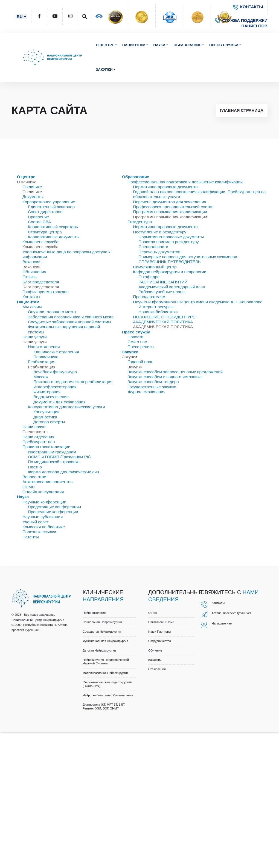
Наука (159, 45)
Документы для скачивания (59, 402)
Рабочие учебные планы (162, 292)
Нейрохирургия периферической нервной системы (106, 662)
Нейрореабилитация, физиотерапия (108, 695)
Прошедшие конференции (53, 512)
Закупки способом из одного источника (165, 377)
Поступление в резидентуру (160, 232)
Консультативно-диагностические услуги (66, 407)
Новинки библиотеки (158, 312)
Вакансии (31, 262)
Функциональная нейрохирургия (105, 641)
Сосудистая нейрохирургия (102, 632)
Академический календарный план (172, 287)
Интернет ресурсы (156, 307)
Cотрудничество (160, 641)
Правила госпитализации (46, 447)
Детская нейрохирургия (99, 650)
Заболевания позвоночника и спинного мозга (71, 317)
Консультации (47, 412)
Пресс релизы (141, 347)
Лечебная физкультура (55, 372)
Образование (187, 45)
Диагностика (45, 417)
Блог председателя (41, 282)
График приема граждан (46, 292)
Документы (33, 197)
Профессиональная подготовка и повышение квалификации (185, 182)
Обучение (155, 650)
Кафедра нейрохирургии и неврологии (170, 272)
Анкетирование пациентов (47, 482)
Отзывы (30, 277)
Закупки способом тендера (153, 382)
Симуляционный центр (155, 267)
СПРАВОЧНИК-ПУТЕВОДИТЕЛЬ (169, 262)
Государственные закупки (152, 387)
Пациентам (134, 45)
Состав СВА (39, 222)
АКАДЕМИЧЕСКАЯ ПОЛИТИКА (163, 322)
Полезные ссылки (39, 532)
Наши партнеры (160, 632)
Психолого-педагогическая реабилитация (73, 382)
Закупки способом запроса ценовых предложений (175, 372)
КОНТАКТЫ (248, 7)
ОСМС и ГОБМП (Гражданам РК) (59, 457)
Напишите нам (222, 623)
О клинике (32, 187)
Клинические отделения (56, 352)
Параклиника (46, 357)
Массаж (41, 377)
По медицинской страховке (54, 462)
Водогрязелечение (51, 397)
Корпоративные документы (54, 237)
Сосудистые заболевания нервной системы (69, 322)
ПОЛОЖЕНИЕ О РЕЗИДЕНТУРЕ (164, 317)
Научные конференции (44, 502)
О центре (105, 45)
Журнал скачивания (146, 392)
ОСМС (29, 487)
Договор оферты (49, 422)
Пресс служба (224, 45)
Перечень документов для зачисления (169, 202)
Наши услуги (35, 337)
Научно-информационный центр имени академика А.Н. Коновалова (198, 302)
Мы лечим (32, 307)
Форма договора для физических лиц (63, 472)
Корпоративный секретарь (53, 227)
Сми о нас (137, 342)
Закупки (104, 70)
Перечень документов (159, 252)
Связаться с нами (161, 622)
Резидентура (140, 222)
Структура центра (45, 232)
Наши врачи (34, 427)
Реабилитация (42, 362)
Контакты (31, 297)
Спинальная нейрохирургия (102, 622)
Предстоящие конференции (54, 507)
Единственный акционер (51, 207)
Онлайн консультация (43, 492)
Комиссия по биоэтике (44, 527)
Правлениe (38, 217)
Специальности (153, 247)
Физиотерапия (47, 392)
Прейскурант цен (39, 442)
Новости (135, 337)
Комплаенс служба (40, 242)
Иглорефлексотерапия (55, 387)
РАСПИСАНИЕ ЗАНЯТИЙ (163, 282)
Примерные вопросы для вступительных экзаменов (188, 257)
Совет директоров (45, 212)
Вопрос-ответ (35, 477)
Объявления (34, 272)
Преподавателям (149, 297)
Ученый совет (36, 522)
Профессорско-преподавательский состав (173, 207)
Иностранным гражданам (52, 452)
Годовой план (140, 362)
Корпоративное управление (49, 202)
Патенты (31, 537)
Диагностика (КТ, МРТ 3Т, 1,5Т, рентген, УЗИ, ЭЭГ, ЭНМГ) (104, 706)
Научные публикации (43, 517)
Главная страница (242, 110)
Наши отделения (44, 347)
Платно (35, 467)
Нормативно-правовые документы (166, 187)
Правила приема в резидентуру (168, 242)
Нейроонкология (94, 613)
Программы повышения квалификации (170, 212)
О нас (152, 613)
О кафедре (149, 277)
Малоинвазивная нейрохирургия (106, 673)
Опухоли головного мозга (52, 312)
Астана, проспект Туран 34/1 (232, 613)
